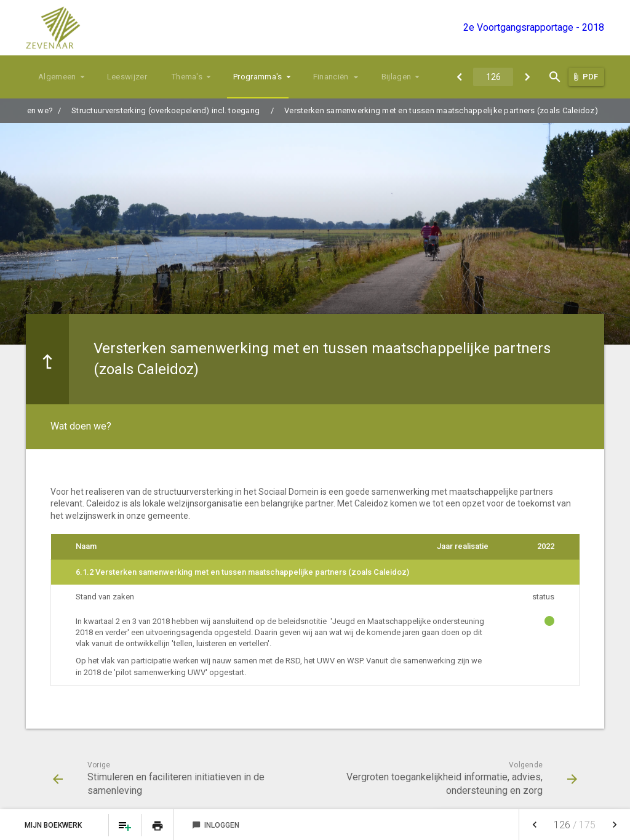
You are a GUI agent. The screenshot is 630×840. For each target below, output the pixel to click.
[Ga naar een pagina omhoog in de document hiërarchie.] (47, 359)
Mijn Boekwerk (54, 825)
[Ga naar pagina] (493, 77)
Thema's (187, 77)
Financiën (331, 77)
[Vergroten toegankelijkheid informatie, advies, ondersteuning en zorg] (527, 77)
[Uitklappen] (357, 77)
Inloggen (216, 825)
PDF (590, 77)
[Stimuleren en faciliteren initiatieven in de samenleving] (459, 77)
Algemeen (57, 77)
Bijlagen (397, 77)
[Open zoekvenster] (555, 77)
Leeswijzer (127, 77)
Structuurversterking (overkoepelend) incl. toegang (165, 110)
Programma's (258, 77)
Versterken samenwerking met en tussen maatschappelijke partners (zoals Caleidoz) (441, 110)
